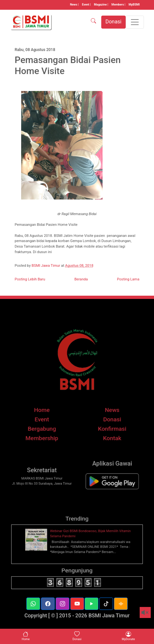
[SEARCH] (93, 22)
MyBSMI (134, 5)
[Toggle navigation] (135, 22)
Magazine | (101, 5)
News (108, 419)
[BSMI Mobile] (109, 489)
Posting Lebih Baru (30, 279)
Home (45, 419)
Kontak (108, 445)
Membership (46, 445)
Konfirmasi (108, 436)
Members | (118, 5)
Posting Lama (128, 279)
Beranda (81, 279)
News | (74, 5)
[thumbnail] (41, 549)
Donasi (109, 428)
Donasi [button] (113, 22)
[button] (33, 604)
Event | (86, 5)
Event (46, 428)
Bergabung (46, 436)
